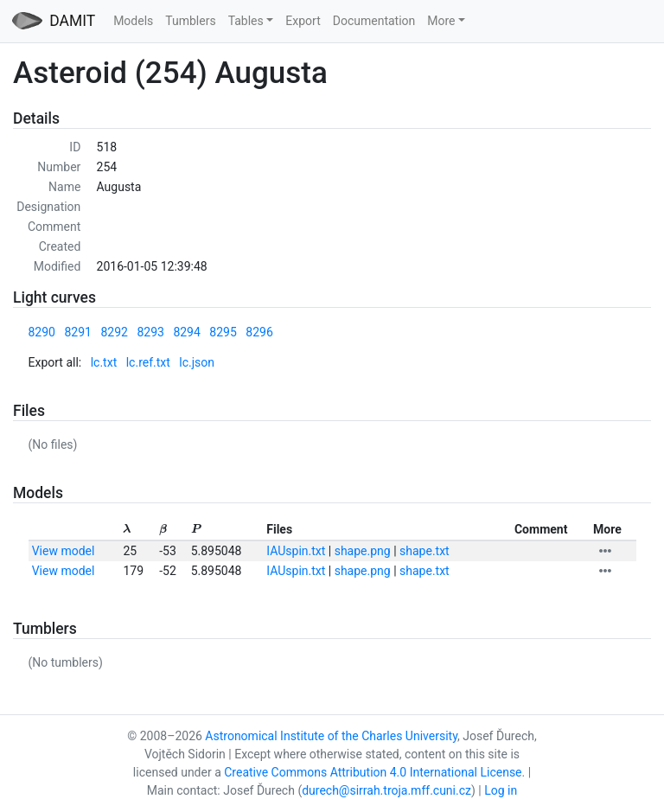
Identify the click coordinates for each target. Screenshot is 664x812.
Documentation (374, 21)
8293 (150, 332)
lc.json (197, 362)
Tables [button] (246, 21)
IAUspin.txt (296, 551)
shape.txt (425, 551)
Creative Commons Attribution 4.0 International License (373, 772)
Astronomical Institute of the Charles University (331, 736)
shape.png (363, 551)
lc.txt (104, 362)
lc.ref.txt (148, 362)
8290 (42, 332)
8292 (114, 332)
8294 (186, 332)
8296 (259, 332)
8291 (77, 332)
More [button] (441, 21)
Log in (501, 790)
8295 (223, 332)
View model (64, 551)
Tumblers (190, 21)
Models (133, 21)
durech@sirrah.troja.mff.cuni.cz (386, 790)
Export (303, 21)
